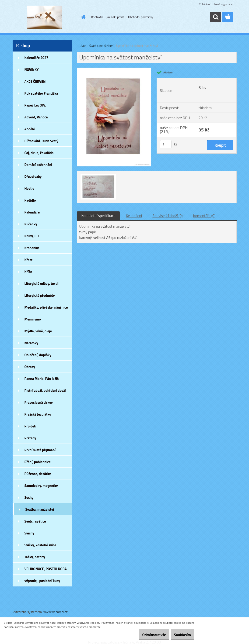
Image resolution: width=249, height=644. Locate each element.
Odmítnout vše (146, 635)
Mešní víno (33, 319)
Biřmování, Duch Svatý (42, 141)
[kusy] (166, 144)
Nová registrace (223, 4)
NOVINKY (32, 70)
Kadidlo (30, 200)
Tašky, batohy (35, 557)
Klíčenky (31, 224)
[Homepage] (82, 17)
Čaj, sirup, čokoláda (39, 153)
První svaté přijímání (40, 450)
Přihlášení (205, 4)
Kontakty (97, 17)
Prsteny (30, 438)
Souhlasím (180, 635)
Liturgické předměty (40, 295)
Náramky (31, 343)
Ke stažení (134, 216)
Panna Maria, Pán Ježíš (42, 379)
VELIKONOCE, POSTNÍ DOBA (46, 569)
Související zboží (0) (167, 216)
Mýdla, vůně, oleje (38, 331)
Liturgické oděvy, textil (42, 284)
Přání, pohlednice (38, 462)
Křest (29, 260)
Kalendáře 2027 (37, 58)
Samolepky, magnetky (41, 486)
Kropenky (32, 248)
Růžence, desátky (38, 474)
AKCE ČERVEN (35, 81)
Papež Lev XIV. (35, 105)
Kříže (28, 272)
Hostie (29, 188)
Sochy (29, 498)
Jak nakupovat (115, 17)
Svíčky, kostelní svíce (40, 545)
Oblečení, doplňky (38, 355)
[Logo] (45, 17)
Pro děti (30, 426)
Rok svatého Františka (41, 93)
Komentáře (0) (204, 216)
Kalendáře (32, 212)
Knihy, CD (32, 236)
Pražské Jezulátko (38, 414)
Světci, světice (35, 521)
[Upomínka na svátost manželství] (114, 70)
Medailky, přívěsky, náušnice (46, 307)
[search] (216, 17)
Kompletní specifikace (98, 216)
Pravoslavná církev (39, 402)
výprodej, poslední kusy (42, 581)
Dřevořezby (33, 177)
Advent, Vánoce (36, 117)
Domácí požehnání (38, 165)
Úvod (83, 46)
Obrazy (30, 367)
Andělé (30, 129)
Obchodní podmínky (141, 17)
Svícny (29, 533)
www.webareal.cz (56, 612)
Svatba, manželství (40, 509)
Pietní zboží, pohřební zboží (45, 391)
